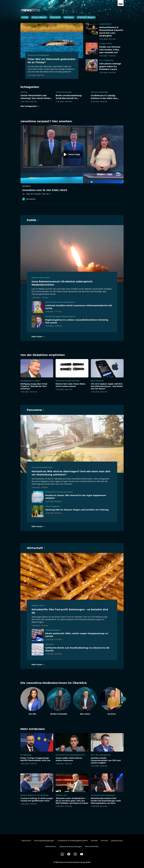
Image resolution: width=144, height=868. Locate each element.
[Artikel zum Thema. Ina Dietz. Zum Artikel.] (112, 701)
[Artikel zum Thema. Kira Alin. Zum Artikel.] (32, 701)
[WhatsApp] (62, 854)
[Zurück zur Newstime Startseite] (30, 10)
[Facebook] (69, 854)
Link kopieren (29, 199)
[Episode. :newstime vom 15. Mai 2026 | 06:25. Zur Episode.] (72, 160)
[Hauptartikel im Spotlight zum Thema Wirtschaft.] (36, 548)
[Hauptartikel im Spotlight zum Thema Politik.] (33, 220)
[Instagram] (75, 854)
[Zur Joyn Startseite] (121, 3)
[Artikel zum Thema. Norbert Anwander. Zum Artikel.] (59, 701)
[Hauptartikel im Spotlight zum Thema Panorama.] (35, 410)
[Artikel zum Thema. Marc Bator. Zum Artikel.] (85, 701)
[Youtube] (82, 854)
